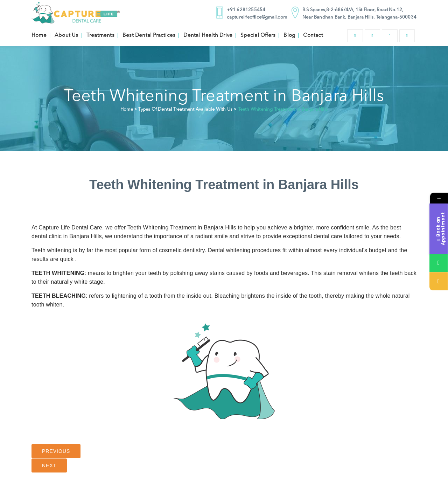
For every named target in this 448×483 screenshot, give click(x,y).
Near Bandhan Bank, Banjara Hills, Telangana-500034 (359, 17)
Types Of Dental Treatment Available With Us (185, 109)
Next (49, 465)
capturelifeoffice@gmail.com (257, 17)
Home (127, 109)
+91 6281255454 (246, 10)
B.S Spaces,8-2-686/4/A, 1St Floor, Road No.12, (353, 10)
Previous (56, 451)
